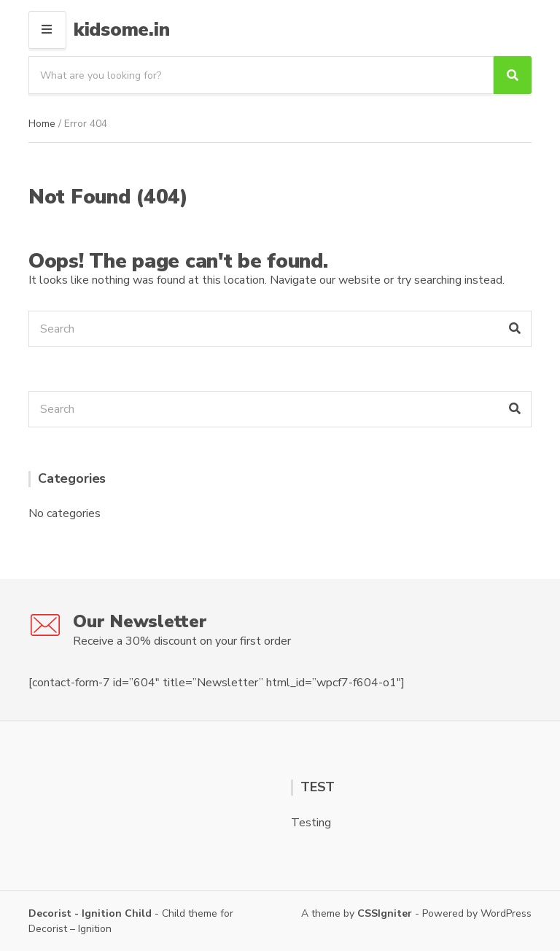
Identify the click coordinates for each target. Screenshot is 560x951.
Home (42, 124)
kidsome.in (121, 30)
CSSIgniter (385, 913)
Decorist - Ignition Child (90, 913)
